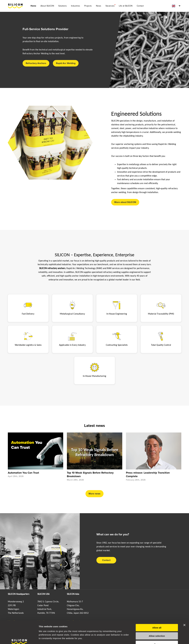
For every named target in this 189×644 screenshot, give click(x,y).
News (99, 6)
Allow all (157, 608)
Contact (140, 6)
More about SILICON (125, 202)
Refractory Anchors (36, 63)
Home (33, 6)
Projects (88, 6)
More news (94, 494)
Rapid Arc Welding (66, 63)
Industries (76, 6)
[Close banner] (184, 606)
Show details (155, 638)
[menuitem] (176, 6)
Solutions (63, 6)
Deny (157, 625)
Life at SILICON (126, 6)
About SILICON (47, 6)
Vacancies (110, 6)
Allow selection (157, 617)
